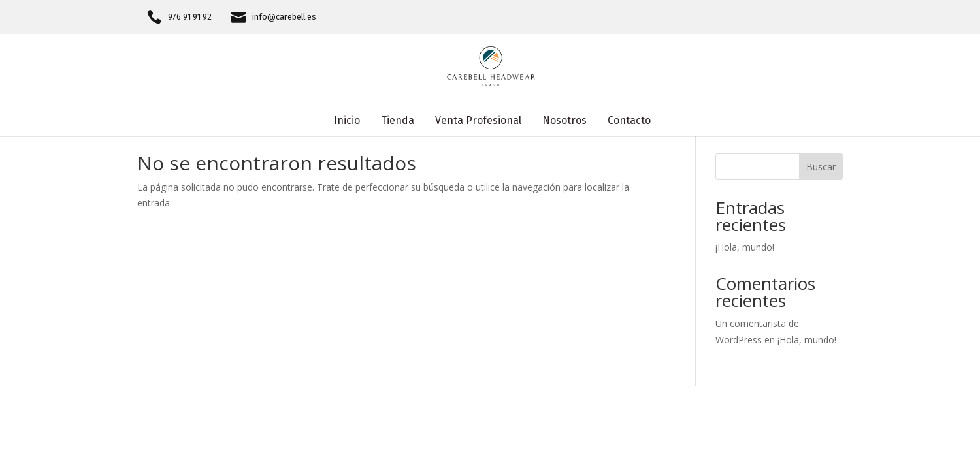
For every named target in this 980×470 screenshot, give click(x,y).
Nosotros (564, 121)
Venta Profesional (478, 121)
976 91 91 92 (190, 17)
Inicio (347, 121)
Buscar (821, 167)
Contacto (629, 121)
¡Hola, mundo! (745, 247)
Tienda (398, 121)
